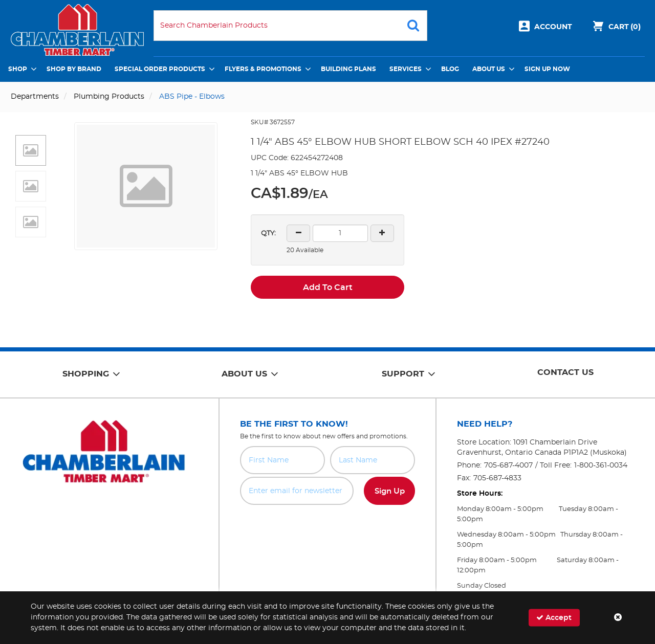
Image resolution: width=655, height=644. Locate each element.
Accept (554, 618)
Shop (18, 69)
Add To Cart (328, 287)
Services (406, 69)
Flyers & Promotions (263, 69)
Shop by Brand (74, 69)
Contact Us (565, 372)
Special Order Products (160, 69)
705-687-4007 (508, 465)
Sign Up (390, 491)
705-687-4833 (497, 478)
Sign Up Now (547, 69)
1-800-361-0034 (601, 465)
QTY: (268, 234)
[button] (31, 150)
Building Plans (348, 69)
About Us (489, 69)
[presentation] (327, 527)
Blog (450, 69)
